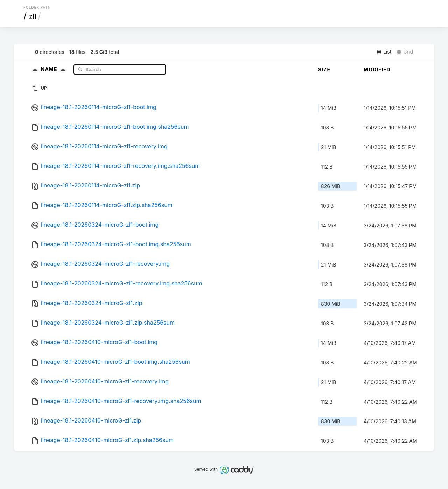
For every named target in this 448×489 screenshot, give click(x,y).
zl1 (33, 16)
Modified (377, 69)
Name (55, 69)
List (384, 52)
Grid (405, 52)
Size (324, 69)
